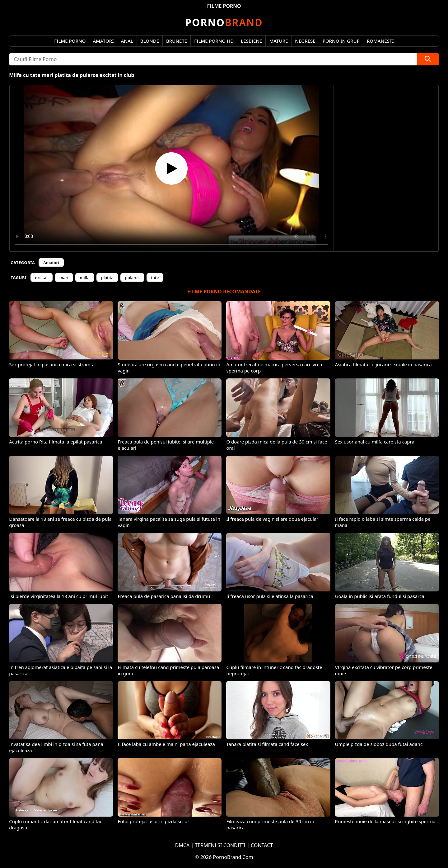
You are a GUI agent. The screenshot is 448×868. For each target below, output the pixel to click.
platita (107, 277)
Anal (127, 41)
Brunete (177, 41)
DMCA (182, 845)
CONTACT (262, 845)
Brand (224, 22)
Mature (278, 41)
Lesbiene (251, 41)
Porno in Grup (341, 41)
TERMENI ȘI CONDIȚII (220, 845)
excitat (42, 277)
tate (155, 277)
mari (64, 277)
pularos (132, 277)
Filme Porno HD (214, 41)
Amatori (103, 41)
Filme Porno (70, 41)
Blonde (150, 41)
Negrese (305, 41)
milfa (85, 277)
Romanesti (380, 41)
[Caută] (428, 59)
